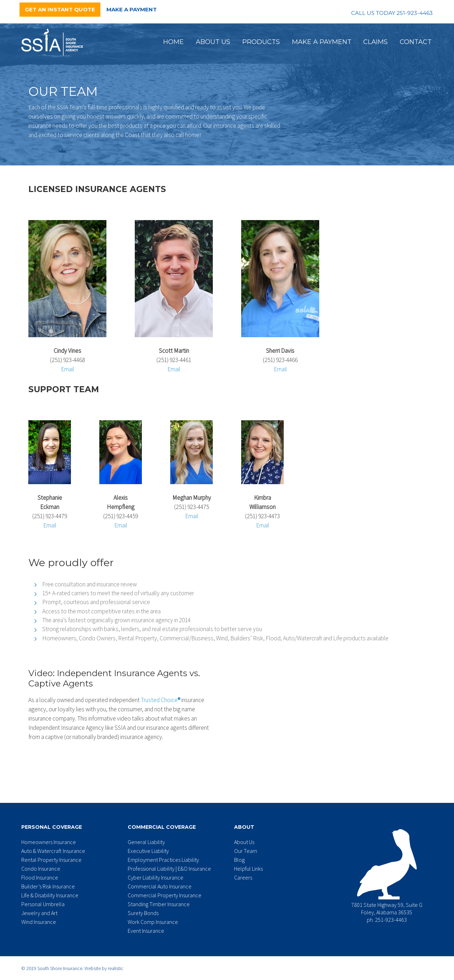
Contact (416, 42)
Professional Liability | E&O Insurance (169, 869)
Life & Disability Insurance (50, 895)
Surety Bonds (143, 913)
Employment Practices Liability (163, 860)
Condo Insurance (41, 869)
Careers (243, 877)
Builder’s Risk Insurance (48, 886)
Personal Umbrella (43, 904)
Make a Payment (132, 9)
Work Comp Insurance (153, 922)
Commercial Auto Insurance (160, 886)
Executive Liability (148, 851)
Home (173, 42)
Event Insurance (146, 931)
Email (68, 369)
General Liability (146, 842)
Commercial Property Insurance (165, 895)
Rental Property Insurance (51, 860)
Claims (375, 42)
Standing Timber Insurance (159, 904)
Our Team (246, 851)
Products (261, 42)
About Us (213, 42)
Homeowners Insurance (49, 842)
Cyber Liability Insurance (156, 877)
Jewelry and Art (39, 913)
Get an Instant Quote (60, 9)
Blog (239, 860)
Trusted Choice (160, 700)
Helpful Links (248, 869)
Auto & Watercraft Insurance (53, 851)
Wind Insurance (39, 922)
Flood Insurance (40, 877)
